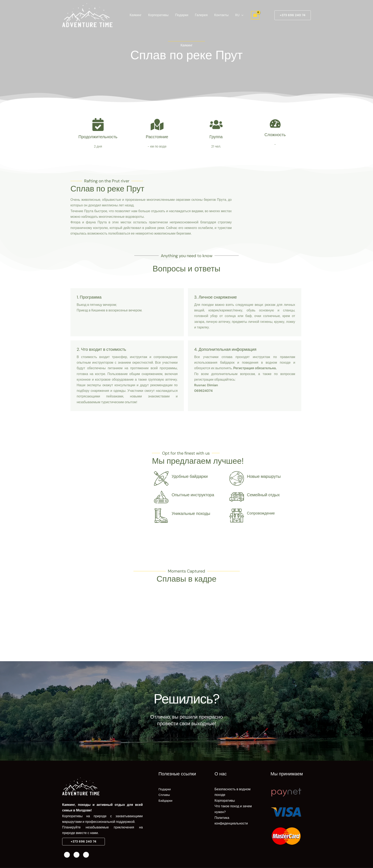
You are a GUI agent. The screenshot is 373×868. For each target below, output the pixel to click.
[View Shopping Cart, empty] (255, 15)
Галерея (201, 15)
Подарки (182, 15)
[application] (241, 15)
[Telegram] (86, 855)
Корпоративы (158, 15)
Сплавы (165, 795)
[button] (293, 15)
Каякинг (136, 15)
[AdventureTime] (87, 15)
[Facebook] (67, 855)
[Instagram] (76, 855)
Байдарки (166, 800)
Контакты (221, 15)
